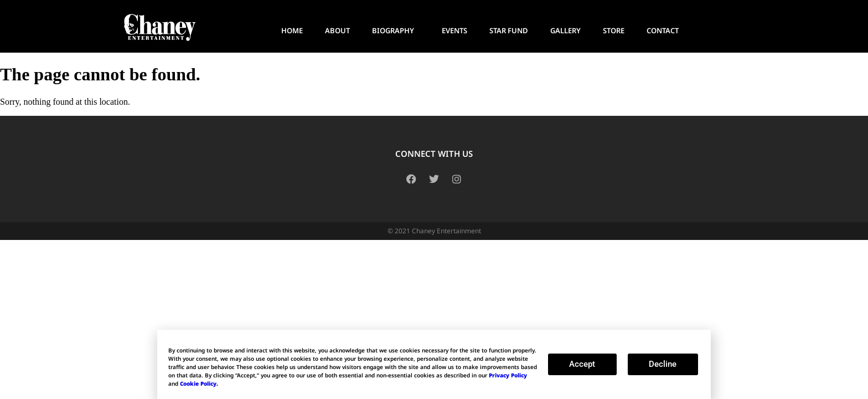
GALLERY (565, 30)
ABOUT (337, 30)
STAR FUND (509, 30)
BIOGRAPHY (396, 30)
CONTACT (663, 30)
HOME (292, 30)
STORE (614, 30)
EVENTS (454, 30)
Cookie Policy (198, 383)
